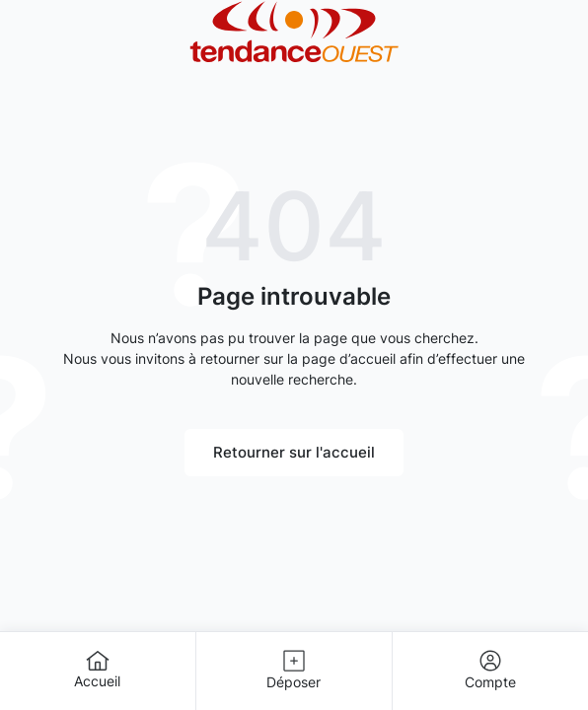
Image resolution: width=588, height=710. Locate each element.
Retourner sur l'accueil (294, 452)
